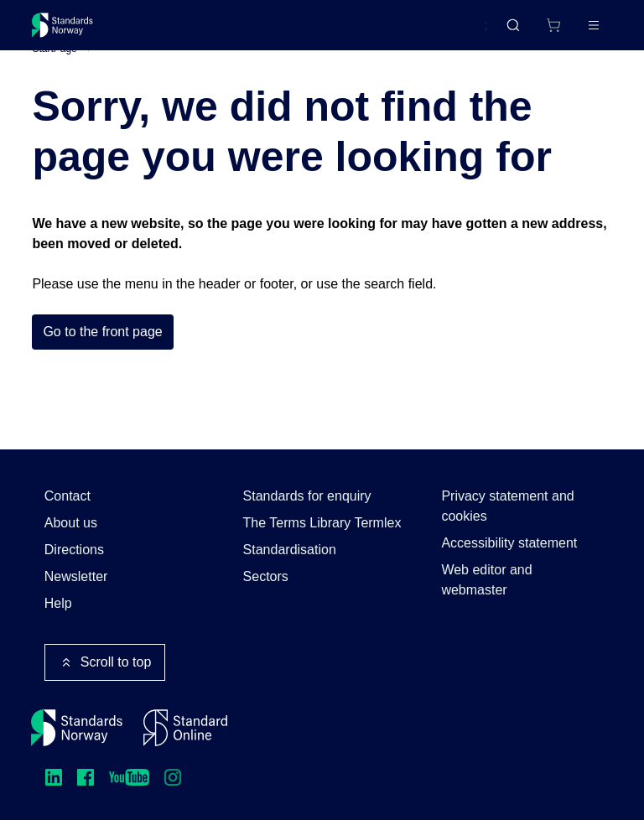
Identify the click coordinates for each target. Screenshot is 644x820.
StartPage (54, 75)
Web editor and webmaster (486, 580)
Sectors (266, 576)
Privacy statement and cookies (507, 506)
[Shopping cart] (518, 32)
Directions (74, 550)
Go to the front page (102, 358)
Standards (178, 31)
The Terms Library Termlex (322, 523)
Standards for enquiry (307, 496)
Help (58, 603)
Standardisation (290, 550)
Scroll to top (105, 662)
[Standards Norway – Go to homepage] (74, 32)
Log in (579, 31)
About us (71, 523)
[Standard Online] (185, 728)
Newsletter (76, 576)
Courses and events (295, 31)
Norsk (454, 33)
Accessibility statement (509, 543)
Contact (68, 496)
